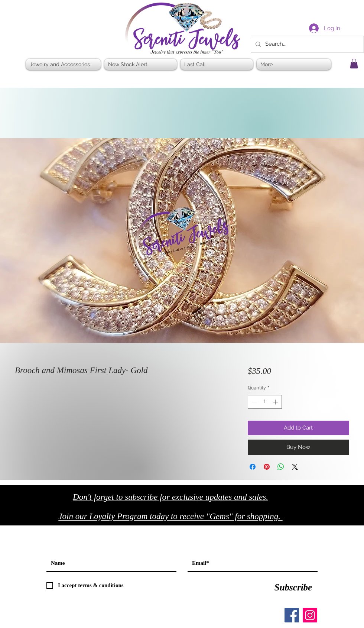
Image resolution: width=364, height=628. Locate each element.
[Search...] (307, 44)
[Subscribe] (293, 587)
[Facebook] (292, 615)
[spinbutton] (265, 402)
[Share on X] (295, 467)
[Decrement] (253, 402)
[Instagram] (310, 615)
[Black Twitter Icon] (339, 519)
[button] (354, 64)
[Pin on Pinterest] (267, 467)
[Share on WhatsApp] (281, 467)
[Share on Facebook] (253, 467)
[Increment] (276, 402)
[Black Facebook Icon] (323, 519)
